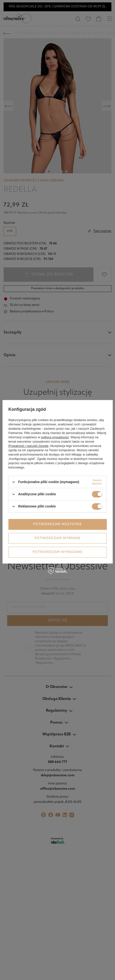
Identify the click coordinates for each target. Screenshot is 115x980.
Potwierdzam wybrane (57, 538)
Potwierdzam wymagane (57, 552)
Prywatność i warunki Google (28, 446)
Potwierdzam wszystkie (57, 524)
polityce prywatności (55, 437)
